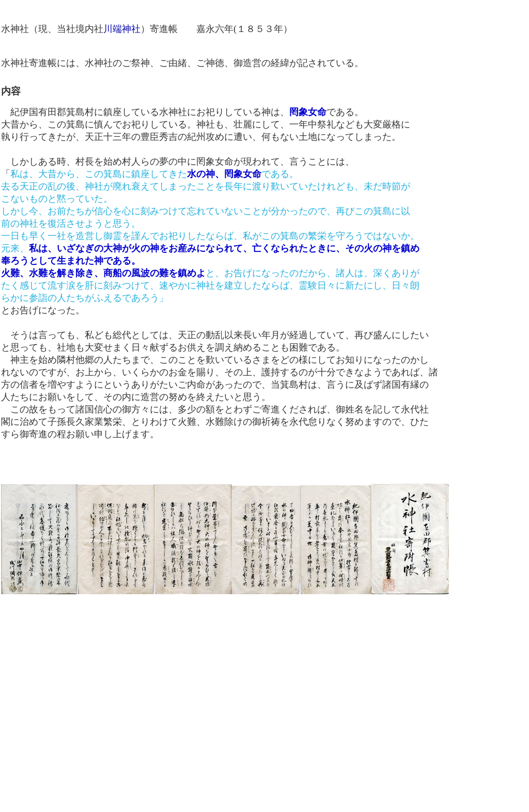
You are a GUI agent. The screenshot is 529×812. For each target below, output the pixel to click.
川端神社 (122, 29)
